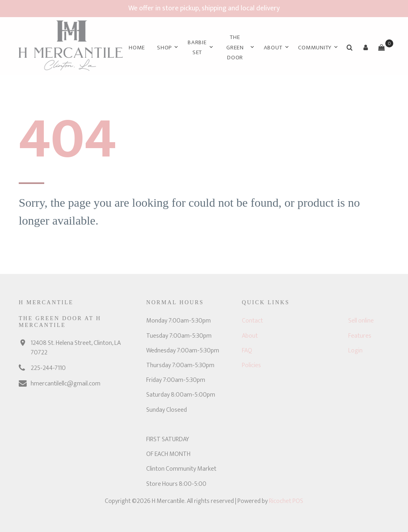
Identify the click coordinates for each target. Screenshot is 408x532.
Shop (164, 48)
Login (355, 351)
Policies (251, 365)
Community (315, 48)
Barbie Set (197, 48)
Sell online (361, 321)
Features (360, 336)
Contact (252, 321)
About (273, 48)
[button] (365, 47)
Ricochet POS (286, 501)
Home (137, 48)
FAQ (247, 351)
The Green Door (235, 47)
